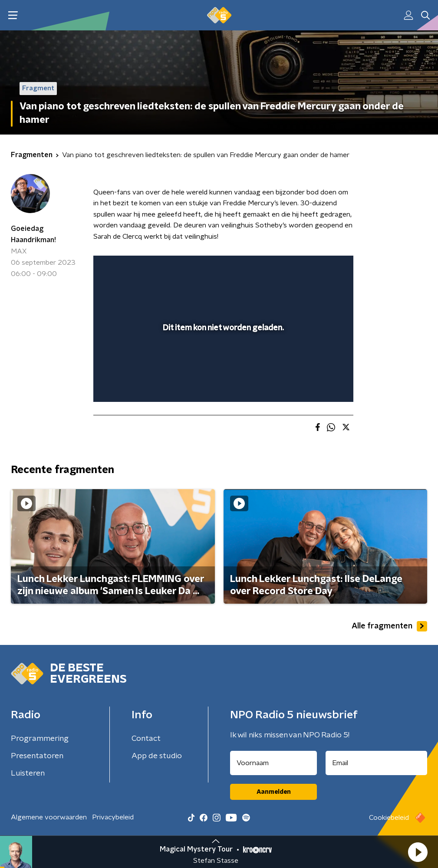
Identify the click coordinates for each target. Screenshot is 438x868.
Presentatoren (37, 756)
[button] (418, 852)
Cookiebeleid (389, 818)
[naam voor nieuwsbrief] (273, 763)
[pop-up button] (306, 268)
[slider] (222, 386)
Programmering (40, 739)
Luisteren (28, 773)
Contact (146, 739)
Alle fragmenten (389, 626)
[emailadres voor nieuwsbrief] (376, 763)
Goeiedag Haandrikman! (33, 234)
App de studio (157, 756)
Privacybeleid (113, 817)
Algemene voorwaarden (49, 817)
